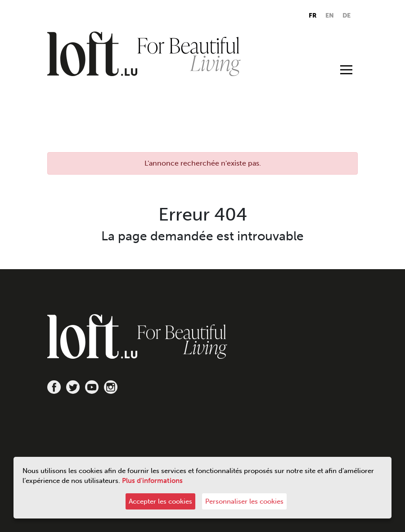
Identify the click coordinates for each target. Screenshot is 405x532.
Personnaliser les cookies (244, 501)
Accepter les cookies (160, 501)
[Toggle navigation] (346, 69)
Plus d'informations (152, 481)
